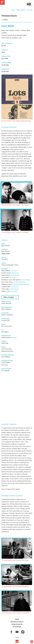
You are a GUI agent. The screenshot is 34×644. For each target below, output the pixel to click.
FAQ (17, 619)
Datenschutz (17, 622)
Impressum (17, 624)
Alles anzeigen (9, 297)
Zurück (4, 20)
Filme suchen (21, 10)
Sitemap (17, 627)
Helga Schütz (6, 254)
